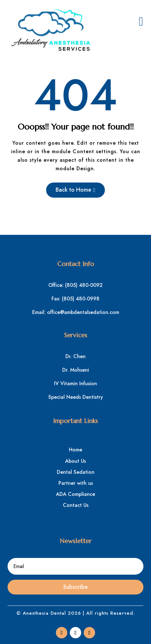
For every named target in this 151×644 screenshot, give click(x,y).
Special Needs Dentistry (76, 397)
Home (75, 450)
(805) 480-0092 (84, 285)
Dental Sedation (76, 472)
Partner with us (76, 483)
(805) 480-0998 (81, 299)
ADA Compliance (75, 494)
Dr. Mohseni (76, 370)
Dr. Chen (75, 356)
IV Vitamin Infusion (75, 383)
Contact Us (76, 505)
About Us (75, 461)
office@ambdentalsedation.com (83, 312)
